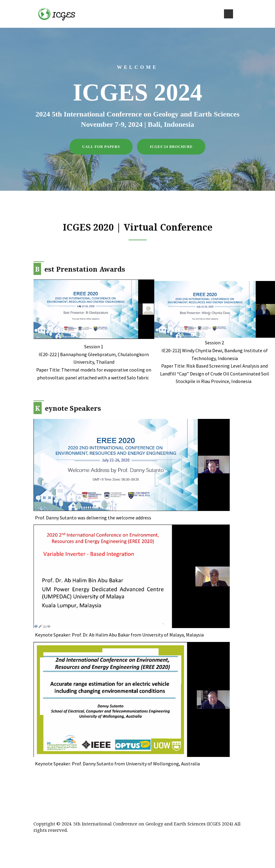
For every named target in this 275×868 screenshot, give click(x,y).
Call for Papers (101, 147)
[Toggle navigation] (229, 14)
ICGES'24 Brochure (171, 147)
